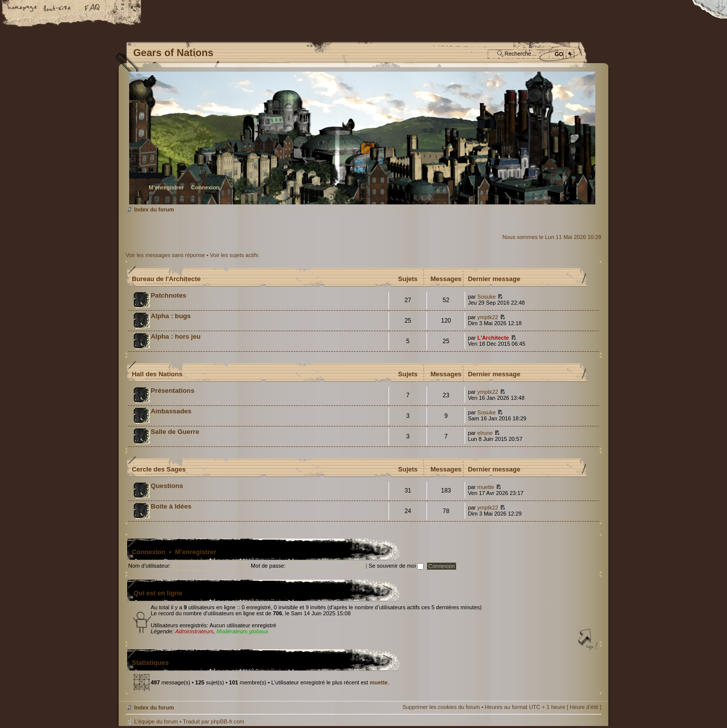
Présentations (172, 391)
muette (486, 487)
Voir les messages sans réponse (165, 255)
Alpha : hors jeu (176, 336)
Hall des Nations (157, 374)
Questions (167, 486)
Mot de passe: (268, 566)
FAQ (93, 9)
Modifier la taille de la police (58, 9)
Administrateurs (194, 631)
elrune (485, 433)
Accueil (23, 9)
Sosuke (486, 297)
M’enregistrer (166, 187)
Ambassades (171, 411)
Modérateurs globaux (242, 631)
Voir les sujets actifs (234, 255)
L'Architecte (493, 338)
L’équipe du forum (156, 721)
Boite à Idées (171, 506)
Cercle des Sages (159, 469)
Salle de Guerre (175, 432)
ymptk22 (488, 317)
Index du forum (362, 138)
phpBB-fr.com (228, 721)
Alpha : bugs (171, 316)
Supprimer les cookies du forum (441, 707)
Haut (589, 640)
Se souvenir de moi (396, 566)
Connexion (205, 187)
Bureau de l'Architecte (166, 279)
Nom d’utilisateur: (149, 566)
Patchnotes (168, 295)
